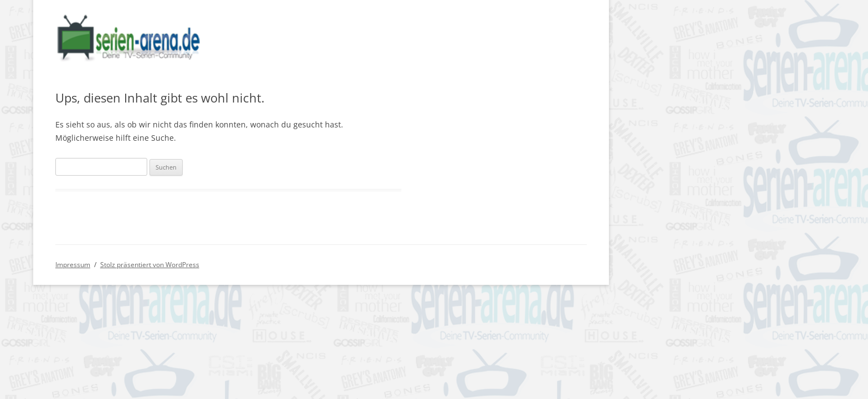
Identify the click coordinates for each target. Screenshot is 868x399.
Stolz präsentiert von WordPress (150, 265)
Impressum (73, 265)
